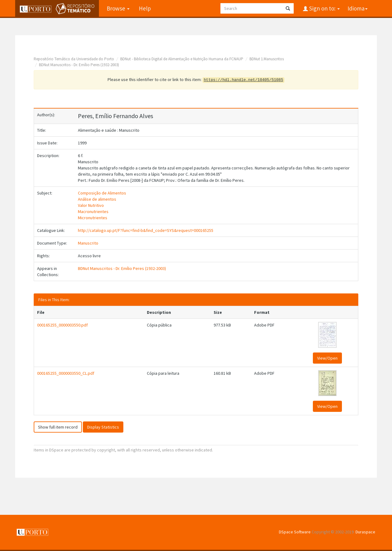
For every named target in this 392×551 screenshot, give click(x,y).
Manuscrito (88, 243)
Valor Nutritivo (91, 205)
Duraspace (365, 532)
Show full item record (58, 427)
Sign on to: (324, 8)
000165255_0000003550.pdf (62, 325)
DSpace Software (295, 532)
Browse (118, 8)
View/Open (327, 358)
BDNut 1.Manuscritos (267, 59)
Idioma (358, 8)
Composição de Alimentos (102, 193)
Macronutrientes (93, 211)
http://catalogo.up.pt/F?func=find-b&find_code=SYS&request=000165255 (146, 230)
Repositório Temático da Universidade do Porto (74, 59)
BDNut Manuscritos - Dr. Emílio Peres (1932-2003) (79, 65)
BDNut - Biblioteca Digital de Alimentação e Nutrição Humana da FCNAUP (182, 59)
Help (145, 8)
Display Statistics (103, 427)
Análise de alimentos (97, 199)
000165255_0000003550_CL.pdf (66, 373)
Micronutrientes (93, 218)
